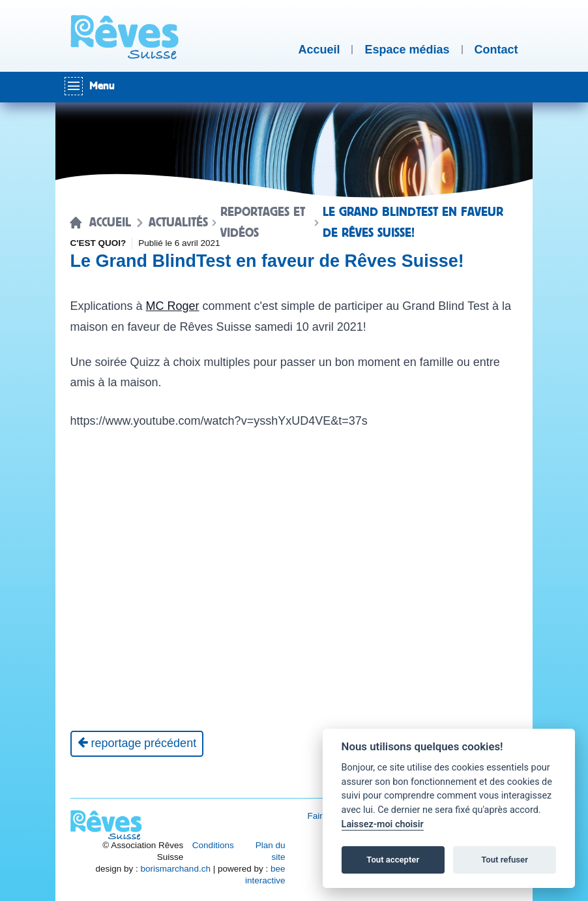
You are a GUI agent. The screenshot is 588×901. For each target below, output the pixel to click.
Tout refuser (505, 860)
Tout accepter (393, 860)
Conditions (213, 845)
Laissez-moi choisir (383, 824)
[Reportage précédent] (137, 744)
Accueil (110, 222)
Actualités (178, 222)
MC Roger (173, 306)
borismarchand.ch (176, 869)
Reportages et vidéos (263, 222)
